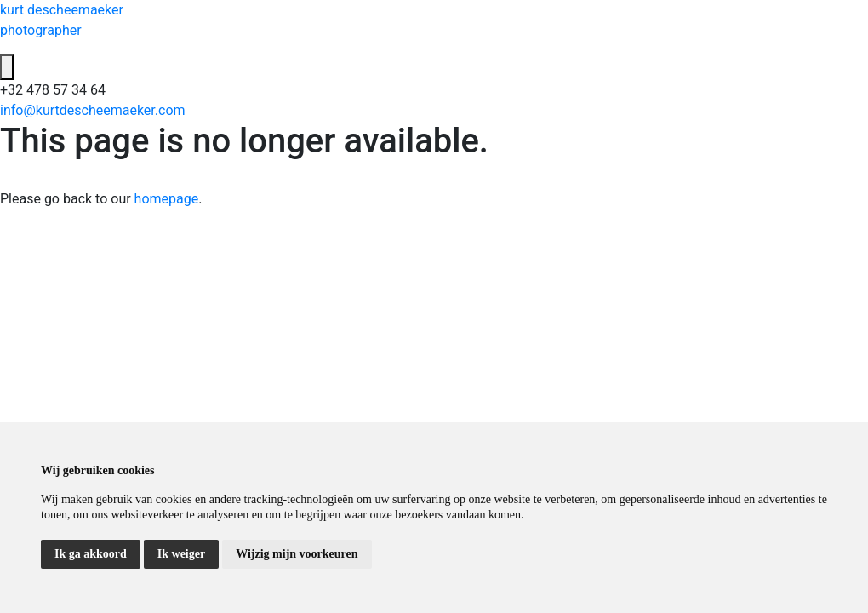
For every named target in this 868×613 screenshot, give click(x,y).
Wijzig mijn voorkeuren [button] (297, 554)
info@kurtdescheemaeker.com (93, 110)
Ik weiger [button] (181, 554)
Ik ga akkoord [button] (91, 554)
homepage (167, 199)
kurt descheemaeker (434, 21)
